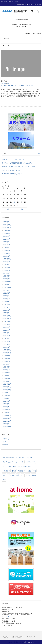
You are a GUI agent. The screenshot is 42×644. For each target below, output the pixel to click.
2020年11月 (7, 353)
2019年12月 (7, 384)
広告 (8, 83)
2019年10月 (7, 390)
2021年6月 (7, 333)
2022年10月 (7, 287)
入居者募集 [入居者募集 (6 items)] (21, 471)
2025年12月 (7, 225)
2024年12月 (7, 259)
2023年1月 (7, 279)
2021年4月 (7, 339)
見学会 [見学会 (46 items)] (34, 475)
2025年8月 (7, 236)
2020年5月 (7, 370)
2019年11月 (7, 387)
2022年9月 (7, 290)
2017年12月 (7, 427)
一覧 (39, 153)
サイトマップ (31, 637)
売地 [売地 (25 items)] (34, 471)
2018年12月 (7, 415)
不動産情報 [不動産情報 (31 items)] (6, 471)
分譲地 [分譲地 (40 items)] (29, 471)
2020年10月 (7, 356)
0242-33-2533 (21, 19)
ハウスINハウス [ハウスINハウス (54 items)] (30, 462)
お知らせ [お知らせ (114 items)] (22, 457)
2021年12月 (7, 316)
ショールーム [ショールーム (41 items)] (19, 462)
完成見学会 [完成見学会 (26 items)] (11, 475)
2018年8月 (7, 424)
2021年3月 (7, 341)
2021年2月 (7, 344)
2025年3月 (7, 250)
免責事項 (6, 637)
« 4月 (7, 209)
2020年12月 (7, 350)
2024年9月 (7, 262)
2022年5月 (7, 302)
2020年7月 (7, 364)
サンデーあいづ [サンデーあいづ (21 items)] (8, 462)
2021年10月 (7, 321)
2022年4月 (7, 304)
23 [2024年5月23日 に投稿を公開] (14, 202)
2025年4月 (7, 248)
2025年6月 (7, 242)
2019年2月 (7, 412)
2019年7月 (7, 398)
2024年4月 (7, 273)
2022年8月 (7, 293)
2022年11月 (7, 285)
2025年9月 (7, 233)
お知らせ (3, 83)
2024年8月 (7, 265)
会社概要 (27, 33)
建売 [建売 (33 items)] (22, 475)
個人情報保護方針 (18, 637)
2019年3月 (7, 410)
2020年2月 (7, 378)
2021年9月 (7, 324)
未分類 (6, 445)
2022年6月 (7, 299)
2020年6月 (7, 367)
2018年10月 (7, 421)
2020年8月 (7, 361)
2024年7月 (7, 267)
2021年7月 (7, 330)
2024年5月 (7, 270)
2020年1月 (7, 381)
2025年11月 (7, 228)
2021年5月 (7, 336)
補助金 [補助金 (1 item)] (28, 475)
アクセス (6, 616)
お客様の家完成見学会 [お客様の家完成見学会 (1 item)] (10, 457)
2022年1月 (7, 313)
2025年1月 (7, 256)
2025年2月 (7, 253)
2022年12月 (7, 282)
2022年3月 (7, 307)
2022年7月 (7, 296)
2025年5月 (7, 245)
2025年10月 (7, 230)
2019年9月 (7, 393)
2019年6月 (7, 401)
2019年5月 (7, 404)
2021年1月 (7, 347)
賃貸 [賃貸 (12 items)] (4, 480)
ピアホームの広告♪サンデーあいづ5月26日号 (17, 85)
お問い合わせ (37, 33)
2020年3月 (7, 376)
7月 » (21, 209)
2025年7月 (7, 239)
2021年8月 (7, 327)
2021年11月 (7, 319)
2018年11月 (7, 418)
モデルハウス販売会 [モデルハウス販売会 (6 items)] (24, 466)
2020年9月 (7, 358)
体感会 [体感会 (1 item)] (14, 471)
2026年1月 (7, 222)
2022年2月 (7, 310)
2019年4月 (7, 407)
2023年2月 (7, 276)
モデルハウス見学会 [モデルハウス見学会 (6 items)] (9, 466)
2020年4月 (7, 373)
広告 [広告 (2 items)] (18, 475)
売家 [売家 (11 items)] (4, 475)
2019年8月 (7, 395)
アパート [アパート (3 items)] (29, 457)
